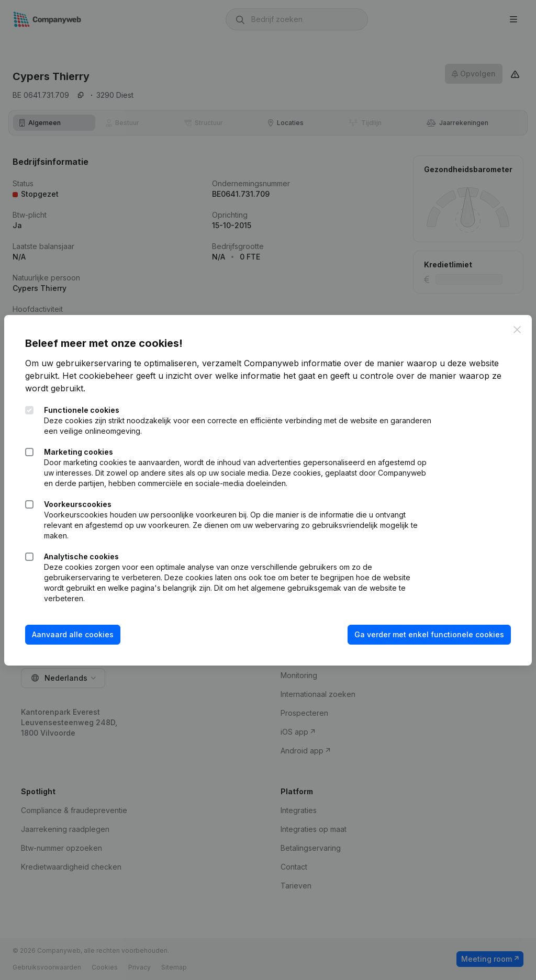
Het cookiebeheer (98, 376)
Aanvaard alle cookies (73, 634)
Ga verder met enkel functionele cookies (429, 634)
